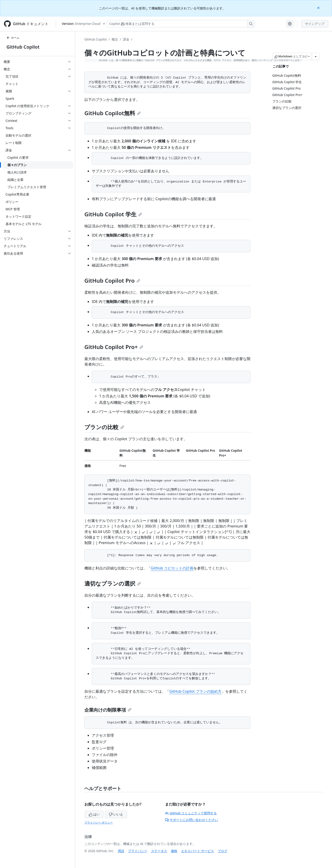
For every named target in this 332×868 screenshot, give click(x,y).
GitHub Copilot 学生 (113, 214)
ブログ (222, 851)
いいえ (116, 814)
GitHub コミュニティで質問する (191, 813)
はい (94, 814)
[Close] (319, 7)
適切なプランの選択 (113, 583)
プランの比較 (104, 427)
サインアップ (315, 24)
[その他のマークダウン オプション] (316, 56)
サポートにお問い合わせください (192, 820)
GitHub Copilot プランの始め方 (195, 691)
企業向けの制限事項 (108, 710)
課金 (126, 39)
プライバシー (138, 851)
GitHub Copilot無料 (113, 113)
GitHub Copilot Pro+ (114, 347)
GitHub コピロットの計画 (172, 568)
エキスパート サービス (198, 851)
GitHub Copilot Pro (112, 280)
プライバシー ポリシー (99, 823)
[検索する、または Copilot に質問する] (181, 24)
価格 (174, 851)
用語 (121, 851)
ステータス (159, 851)
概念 (115, 39)
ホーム (13, 38)
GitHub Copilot (23, 47)
